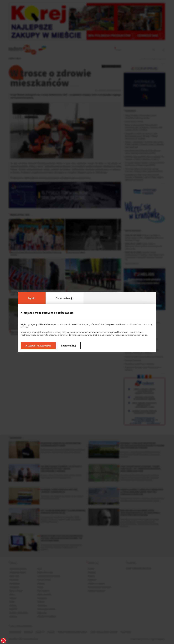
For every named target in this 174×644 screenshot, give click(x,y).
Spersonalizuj (68, 346)
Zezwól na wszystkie (40, 346)
